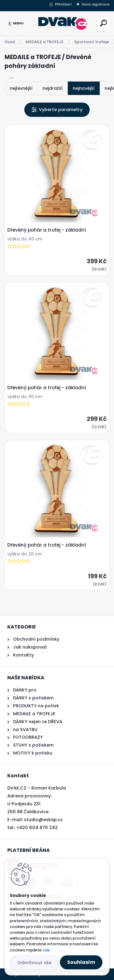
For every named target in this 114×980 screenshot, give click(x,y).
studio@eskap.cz (43, 820)
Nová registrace (96, 4)
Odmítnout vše (34, 963)
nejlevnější (21, 88)
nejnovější (84, 88)
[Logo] (63, 23)
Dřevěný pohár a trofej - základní (47, 230)
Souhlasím (81, 962)
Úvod (10, 42)
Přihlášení (63, 4)
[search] (104, 23)
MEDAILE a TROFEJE (45, 42)
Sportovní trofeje (92, 42)
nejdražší (53, 88)
